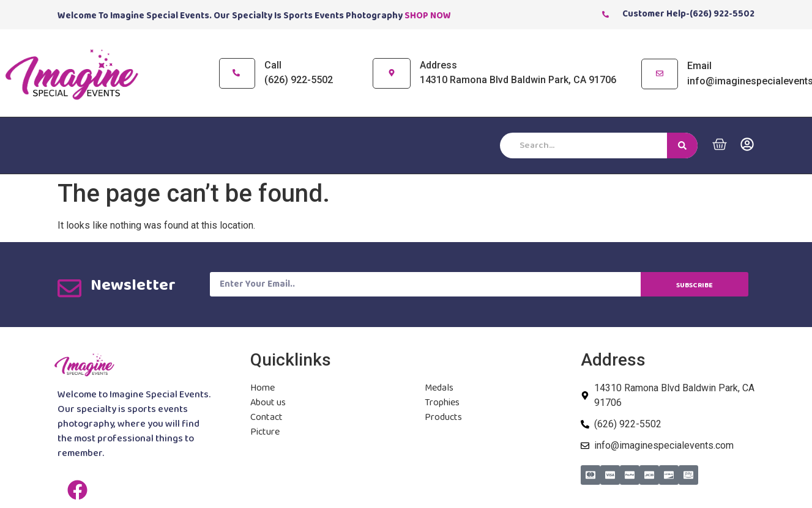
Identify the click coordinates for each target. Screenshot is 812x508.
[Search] (682, 145)
